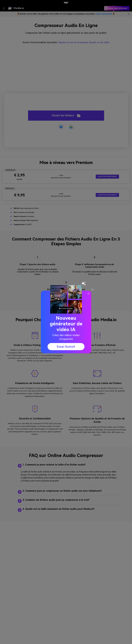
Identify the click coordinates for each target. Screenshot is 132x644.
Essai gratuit (66, 347)
